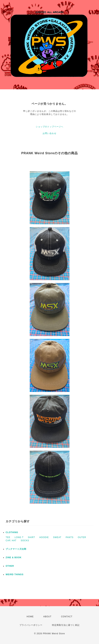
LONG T (19, 537)
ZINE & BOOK (14, 558)
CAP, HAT (11, 541)
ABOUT (47, 617)
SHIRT (32, 537)
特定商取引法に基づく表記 (66, 625)
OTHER (10, 566)
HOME (30, 617)
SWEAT (57, 537)
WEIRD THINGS (15, 574)
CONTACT (67, 617)
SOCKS (25, 541)
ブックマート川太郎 (16, 549)
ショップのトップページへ (49, 127)
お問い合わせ (49, 133)
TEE (8, 537)
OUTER (82, 537)
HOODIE (44, 537)
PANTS (69, 537)
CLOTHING (12, 532)
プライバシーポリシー (31, 625)
